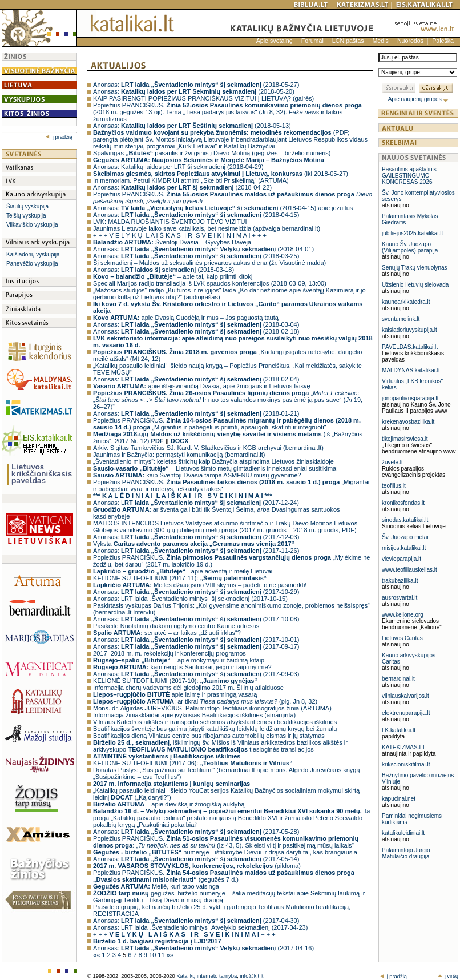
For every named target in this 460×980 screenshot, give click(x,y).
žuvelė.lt (392, 462)
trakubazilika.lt (400, 581)
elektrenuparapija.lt (406, 713)
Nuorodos (410, 41)
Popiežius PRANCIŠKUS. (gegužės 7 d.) (224, 876)
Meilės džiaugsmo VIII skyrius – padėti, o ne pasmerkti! (200, 585)
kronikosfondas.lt (403, 503)
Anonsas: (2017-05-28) (196, 832)
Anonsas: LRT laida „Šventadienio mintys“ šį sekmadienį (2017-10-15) (190, 599)
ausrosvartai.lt (400, 598)
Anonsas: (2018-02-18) (196, 331)
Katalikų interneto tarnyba (207, 976)
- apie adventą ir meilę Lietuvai (183, 571)
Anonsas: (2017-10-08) (196, 619)
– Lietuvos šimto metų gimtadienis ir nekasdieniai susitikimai (215, 468)
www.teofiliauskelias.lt (409, 570)
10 (153, 955)
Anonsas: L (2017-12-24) (196, 503)
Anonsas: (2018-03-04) (196, 324)
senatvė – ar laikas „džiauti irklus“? (167, 633)
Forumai (312, 41)
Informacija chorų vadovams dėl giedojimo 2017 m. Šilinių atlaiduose (188, 688)
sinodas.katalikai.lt (405, 520)
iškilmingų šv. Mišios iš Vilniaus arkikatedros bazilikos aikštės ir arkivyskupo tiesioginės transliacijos (220, 746)
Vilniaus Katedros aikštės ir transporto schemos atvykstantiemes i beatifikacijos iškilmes (215, 722)
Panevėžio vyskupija (32, 264)
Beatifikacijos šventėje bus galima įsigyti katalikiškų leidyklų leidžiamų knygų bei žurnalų (215, 729)
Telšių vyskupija (26, 216)
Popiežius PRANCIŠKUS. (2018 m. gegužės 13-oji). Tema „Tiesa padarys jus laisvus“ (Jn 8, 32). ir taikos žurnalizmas (227, 112)
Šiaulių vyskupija (27, 206)
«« (97, 955)
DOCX (180, 441)
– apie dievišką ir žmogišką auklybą (169, 804)
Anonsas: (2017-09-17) (196, 646)
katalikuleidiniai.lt (403, 833)
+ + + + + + (184, 934)
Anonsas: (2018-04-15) (196, 215)
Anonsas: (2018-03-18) (164, 270)
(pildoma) (197, 866)
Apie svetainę (275, 41)
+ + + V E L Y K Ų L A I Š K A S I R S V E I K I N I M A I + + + (180, 235)
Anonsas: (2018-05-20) (194, 91)
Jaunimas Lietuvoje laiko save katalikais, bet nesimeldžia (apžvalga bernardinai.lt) (207, 228)
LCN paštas (348, 41)
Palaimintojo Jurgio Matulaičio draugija (406, 853)
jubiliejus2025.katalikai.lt (412, 233)
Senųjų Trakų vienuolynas (415, 268)
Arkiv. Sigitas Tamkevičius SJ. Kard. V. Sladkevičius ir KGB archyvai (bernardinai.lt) (208, 448)
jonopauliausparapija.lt (410, 398)
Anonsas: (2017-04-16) (203, 948)
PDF (158, 441)
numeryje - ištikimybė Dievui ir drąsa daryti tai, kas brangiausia (225, 852)
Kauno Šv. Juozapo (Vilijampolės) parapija (410, 247)
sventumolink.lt (401, 319)
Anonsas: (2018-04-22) (182, 187)
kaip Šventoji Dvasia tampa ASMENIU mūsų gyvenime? (197, 475)
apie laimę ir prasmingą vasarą (175, 694)
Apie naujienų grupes (419, 99)
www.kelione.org (403, 615)
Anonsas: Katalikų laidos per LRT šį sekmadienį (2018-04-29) (178, 167)
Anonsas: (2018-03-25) (196, 256)
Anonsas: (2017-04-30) (196, 921)
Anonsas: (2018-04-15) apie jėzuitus (223, 208)
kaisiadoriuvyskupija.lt (409, 330)
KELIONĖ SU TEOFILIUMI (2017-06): (193, 763)
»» (170, 955)
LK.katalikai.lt (399, 730)
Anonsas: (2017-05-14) (196, 859)
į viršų (448, 976)
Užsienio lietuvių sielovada (415, 285)
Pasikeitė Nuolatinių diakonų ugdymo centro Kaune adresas (176, 626)
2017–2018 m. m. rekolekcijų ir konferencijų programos (170, 653)
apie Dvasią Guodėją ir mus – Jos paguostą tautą (186, 318)
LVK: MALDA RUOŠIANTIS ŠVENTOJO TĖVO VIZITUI (170, 222)
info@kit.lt (251, 976)
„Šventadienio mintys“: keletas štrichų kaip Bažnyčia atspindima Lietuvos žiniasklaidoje (213, 461)
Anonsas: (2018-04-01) (203, 249)
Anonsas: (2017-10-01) (196, 640)
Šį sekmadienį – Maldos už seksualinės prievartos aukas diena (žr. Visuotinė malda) (209, 263)
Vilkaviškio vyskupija (32, 225)
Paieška (443, 41)
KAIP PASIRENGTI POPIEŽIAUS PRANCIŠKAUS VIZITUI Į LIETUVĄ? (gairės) (203, 98)
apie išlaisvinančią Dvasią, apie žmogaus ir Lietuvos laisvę (201, 386)
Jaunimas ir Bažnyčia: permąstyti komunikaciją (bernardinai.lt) (179, 455)
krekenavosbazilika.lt (408, 422)
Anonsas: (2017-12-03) (196, 537)
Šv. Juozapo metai (405, 537)
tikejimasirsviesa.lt (405, 439)
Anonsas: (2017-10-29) (196, 592)
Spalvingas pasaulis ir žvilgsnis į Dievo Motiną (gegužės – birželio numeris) (212, 153)
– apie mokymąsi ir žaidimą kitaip (179, 660)
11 (162, 955)
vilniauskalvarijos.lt (405, 696)
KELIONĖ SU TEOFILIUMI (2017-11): (180, 578)
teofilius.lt (394, 486)
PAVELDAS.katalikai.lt (410, 347)
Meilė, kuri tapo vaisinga (156, 886)
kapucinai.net (399, 799)
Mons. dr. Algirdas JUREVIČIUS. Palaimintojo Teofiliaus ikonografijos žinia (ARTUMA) (212, 708)
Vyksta (194, 544)
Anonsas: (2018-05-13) (192, 126)
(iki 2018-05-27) (221, 174)
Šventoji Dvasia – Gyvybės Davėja (172, 242)
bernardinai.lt (398, 679)
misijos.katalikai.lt (404, 548)
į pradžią (59, 137)
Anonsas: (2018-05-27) (196, 85)
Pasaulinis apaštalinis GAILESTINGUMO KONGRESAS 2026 (409, 176)
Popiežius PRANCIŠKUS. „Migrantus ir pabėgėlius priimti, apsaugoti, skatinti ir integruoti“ (227, 424)
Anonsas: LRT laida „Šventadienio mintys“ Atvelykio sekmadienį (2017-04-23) (200, 927)
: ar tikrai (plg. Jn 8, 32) (205, 701)
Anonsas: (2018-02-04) (196, 379)
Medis (380, 41)
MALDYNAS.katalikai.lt (411, 370)
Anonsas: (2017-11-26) (196, 551)
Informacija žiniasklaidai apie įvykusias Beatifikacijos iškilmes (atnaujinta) (194, 715)
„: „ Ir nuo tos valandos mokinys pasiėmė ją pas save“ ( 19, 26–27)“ (228, 400)
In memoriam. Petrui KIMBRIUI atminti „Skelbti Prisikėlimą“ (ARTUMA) (191, 180)
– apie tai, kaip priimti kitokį (173, 276)
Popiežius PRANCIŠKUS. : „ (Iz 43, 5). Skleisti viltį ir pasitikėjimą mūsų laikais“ (226, 842)
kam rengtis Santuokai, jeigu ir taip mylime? (182, 667)
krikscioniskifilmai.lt (406, 764)
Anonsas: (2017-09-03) (196, 674)
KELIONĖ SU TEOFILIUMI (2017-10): (175, 681)
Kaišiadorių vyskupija (33, 254)
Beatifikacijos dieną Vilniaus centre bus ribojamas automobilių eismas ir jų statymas (209, 736)
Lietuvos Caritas (402, 638)
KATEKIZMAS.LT (403, 747)
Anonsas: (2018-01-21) (196, 413)
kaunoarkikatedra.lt (406, 302)
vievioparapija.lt (402, 559)
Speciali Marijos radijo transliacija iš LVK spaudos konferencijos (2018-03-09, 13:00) (210, 283)
